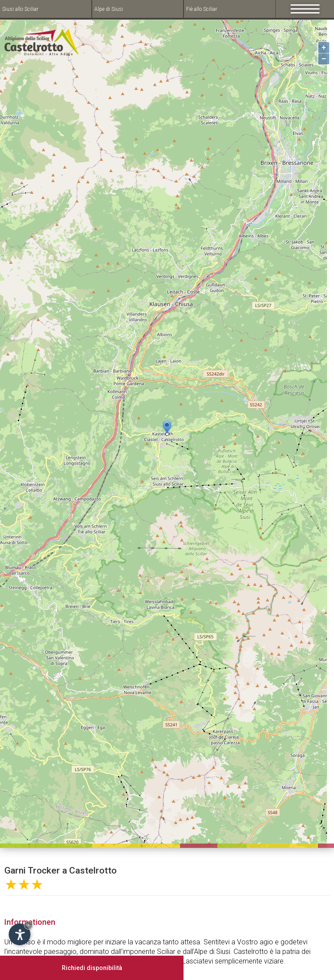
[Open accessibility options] (20, 934)
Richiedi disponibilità (92, 968)
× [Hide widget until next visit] (28, 925)
